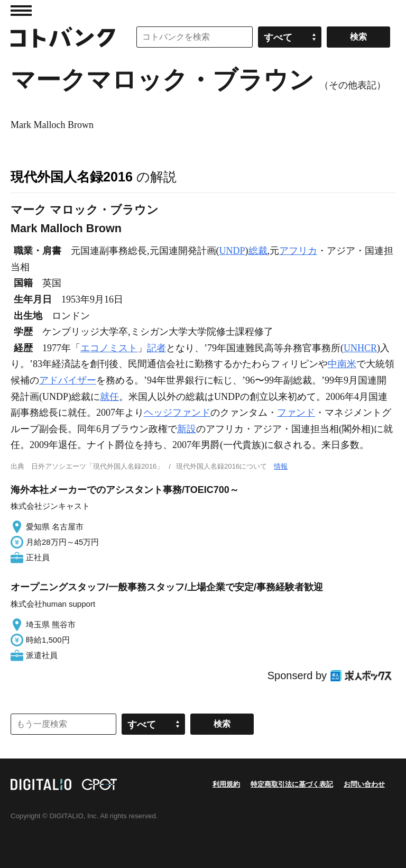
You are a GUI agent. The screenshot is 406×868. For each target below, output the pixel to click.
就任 (109, 397)
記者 (156, 348)
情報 (281, 466)
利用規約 (226, 784)
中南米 (342, 364)
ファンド (296, 413)
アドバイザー (68, 380)
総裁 (258, 251)
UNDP (232, 251)
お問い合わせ (364, 784)
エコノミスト (109, 348)
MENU (21, 11)
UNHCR (360, 348)
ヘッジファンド (177, 413)
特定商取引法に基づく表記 (292, 784)
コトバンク (63, 37)
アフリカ (298, 251)
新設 (187, 429)
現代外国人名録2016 (72, 177)
